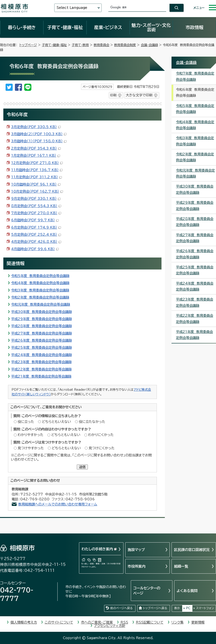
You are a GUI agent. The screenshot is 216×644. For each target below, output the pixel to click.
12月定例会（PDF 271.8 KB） (37, 163)
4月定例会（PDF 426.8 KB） (36, 242)
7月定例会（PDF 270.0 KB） (36, 213)
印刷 (113, 95)
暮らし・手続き (22, 27)
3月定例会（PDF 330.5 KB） (36, 127)
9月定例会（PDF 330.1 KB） (36, 199)
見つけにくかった (102, 448)
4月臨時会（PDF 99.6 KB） (35, 249)
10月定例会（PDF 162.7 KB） (37, 191)
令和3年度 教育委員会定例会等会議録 (40, 290)
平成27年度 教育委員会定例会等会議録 (41, 333)
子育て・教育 (80, 45)
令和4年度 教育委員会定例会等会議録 (40, 283)
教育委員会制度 (125, 45)
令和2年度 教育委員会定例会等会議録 (40, 297)
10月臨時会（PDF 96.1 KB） (36, 184)
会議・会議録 (149, 45)
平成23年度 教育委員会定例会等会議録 (41, 362)
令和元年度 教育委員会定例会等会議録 (41, 304)
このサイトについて (59, 622)
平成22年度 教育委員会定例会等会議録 (41, 369)
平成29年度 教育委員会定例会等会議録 (41, 319)
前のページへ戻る (121, 608)
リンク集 (177, 622)
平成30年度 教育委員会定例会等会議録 (41, 312)
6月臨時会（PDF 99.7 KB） (35, 220)
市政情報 (194, 27)
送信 (82, 467)
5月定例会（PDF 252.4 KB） (36, 235)
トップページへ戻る (155, 608)
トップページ (28, 45)
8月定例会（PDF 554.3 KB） (36, 206)
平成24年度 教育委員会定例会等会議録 (41, 355)
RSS (124, 622)
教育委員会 (101, 45)
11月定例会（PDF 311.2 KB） (36, 177)
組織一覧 (181, 566)
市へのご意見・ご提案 (97, 622)
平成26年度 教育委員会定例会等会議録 (41, 340)
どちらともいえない (56, 422)
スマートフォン (205, 608)
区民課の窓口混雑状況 (192, 550)
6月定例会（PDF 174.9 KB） (36, 227)
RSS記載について (150, 622)
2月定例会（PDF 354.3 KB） (36, 148)
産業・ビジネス (108, 27)
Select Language (72, 8)
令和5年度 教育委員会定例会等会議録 (40, 276)
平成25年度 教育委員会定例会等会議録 (41, 348)
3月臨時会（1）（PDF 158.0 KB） (39, 141)
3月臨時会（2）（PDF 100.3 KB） (39, 134)
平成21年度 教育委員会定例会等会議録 (41, 376)
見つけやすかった (31, 448)
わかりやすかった (30, 435)
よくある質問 (187, 591)
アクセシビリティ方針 (110, 626)
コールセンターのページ (147, 590)
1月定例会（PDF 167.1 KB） (36, 156)
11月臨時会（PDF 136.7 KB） (37, 170)
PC (188, 608)
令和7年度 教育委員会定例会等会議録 (195, 76)
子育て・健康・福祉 (65, 27)
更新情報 (198, 622)
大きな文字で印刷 (139, 95)
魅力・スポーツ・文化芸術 (151, 27)
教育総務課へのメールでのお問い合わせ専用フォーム (58, 504)
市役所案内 (137, 566)
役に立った (26, 422)
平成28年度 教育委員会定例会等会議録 (41, 326)
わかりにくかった (101, 435)
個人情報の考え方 (24, 622)
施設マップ (136, 550)
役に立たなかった (92, 422)
